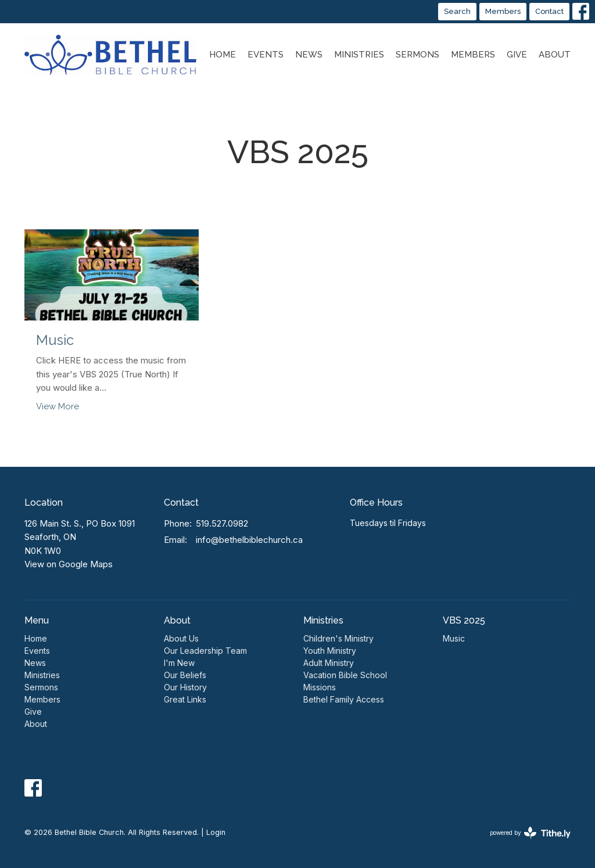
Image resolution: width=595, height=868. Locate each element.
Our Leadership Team (205, 651)
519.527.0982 (222, 523)
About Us (181, 638)
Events (266, 55)
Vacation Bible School (345, 675)
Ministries (359, 55)
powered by (530, 833)
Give (517, 55)
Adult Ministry (329, 663)
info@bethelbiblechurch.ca (249, 540)
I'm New (179, 663)
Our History (185, 687)
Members (503, 11)
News (309, 55)
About (555, 55)
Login (216, 832)
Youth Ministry (330, 651)
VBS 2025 (464, 620)
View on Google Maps (69, 564)
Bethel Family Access (344, 699)
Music (454, 638)
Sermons (417, 55)
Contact (549, 11)
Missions (320, 687)
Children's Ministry (338, 638)
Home (223, 55)
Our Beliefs (185, 675)
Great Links (185, 699)
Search (457, 11)
